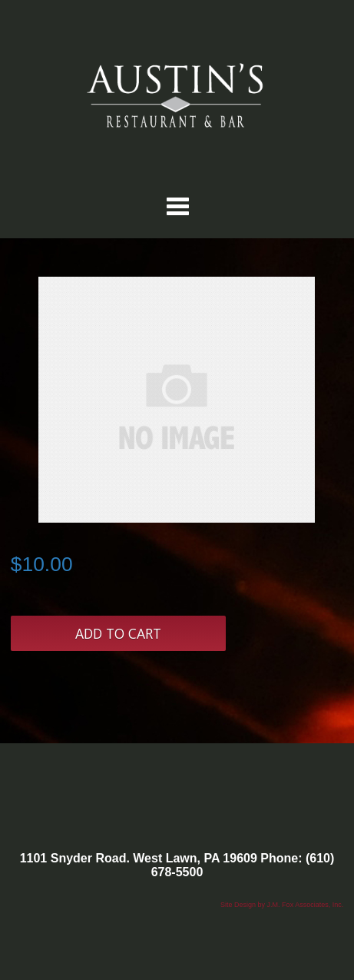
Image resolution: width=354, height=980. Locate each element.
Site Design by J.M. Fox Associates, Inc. (282, 905)
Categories (177, 206)
